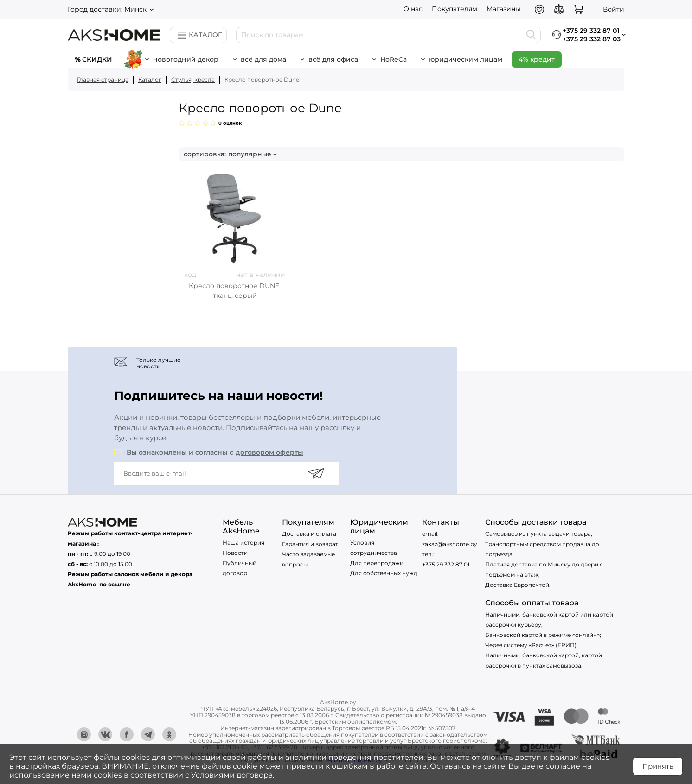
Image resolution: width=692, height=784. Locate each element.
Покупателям (455, 9)
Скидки (97, 59)
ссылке (119, 584)
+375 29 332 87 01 (446, 564)
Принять (658, 766)
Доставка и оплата (309, 534)
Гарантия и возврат (310, 544)
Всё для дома (263, 59)
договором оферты (269, 452)
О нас (413, 9)
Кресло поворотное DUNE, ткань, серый (235, 291)
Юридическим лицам (466, 59)
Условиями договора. (233, 775)
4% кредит (537, 59)
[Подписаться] (316, 473)
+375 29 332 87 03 (592, 39)
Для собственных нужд (384, 573)
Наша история (243, 543)
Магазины (503, 9)
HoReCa (394, 59)
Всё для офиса (333, 59)
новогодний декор (186, 59)
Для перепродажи (377, 563)
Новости (235, 553)
